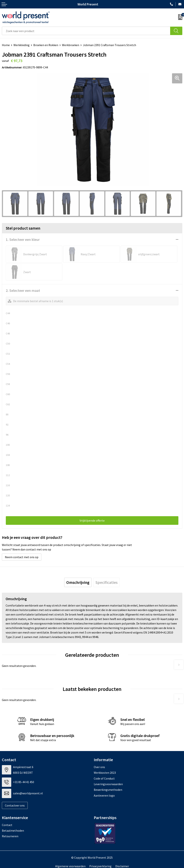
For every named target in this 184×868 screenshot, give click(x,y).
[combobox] (86, 31)
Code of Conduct (104, 778)
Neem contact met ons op (22, 557)
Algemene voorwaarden (70, 866)
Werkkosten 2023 (105, 773)
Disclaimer (122, 866)
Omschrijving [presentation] (78, 582)
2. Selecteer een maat (23, 290)
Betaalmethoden (13, 831)
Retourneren (10, 836)
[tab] (78, 582)
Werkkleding (22, 45)
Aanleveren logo (104, 795)
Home (6, 45)
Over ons (99, 767)
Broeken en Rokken (46, 45)
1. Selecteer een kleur (23, 239)
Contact (7, 825)
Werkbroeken (71, 45)
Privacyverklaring (100, 866)
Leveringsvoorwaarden (108, 784)
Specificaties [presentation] (107, 582)
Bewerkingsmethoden (108, 790)
